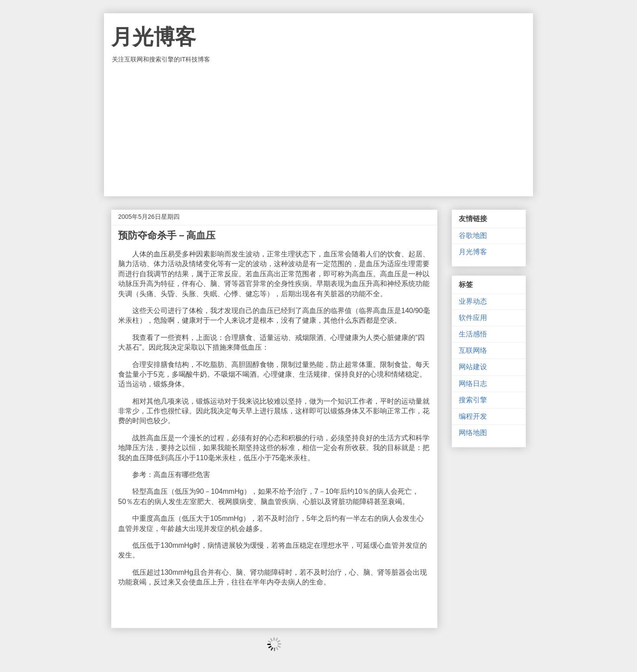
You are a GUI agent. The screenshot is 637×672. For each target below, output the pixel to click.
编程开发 (473, 416)
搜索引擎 (473, 400)
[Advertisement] (318, 130)
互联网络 (473, 350)
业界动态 (473, 301)
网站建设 (473, 367)
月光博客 (153, 37)
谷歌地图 (473, 235)
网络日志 (473, 384)
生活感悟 (473, 334)
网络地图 (473, 433)
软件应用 (473, 318)
